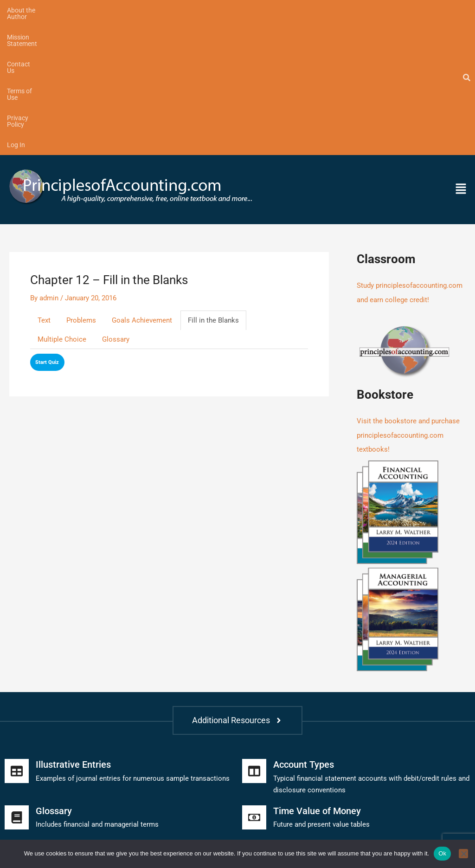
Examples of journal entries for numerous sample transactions (133, 641)
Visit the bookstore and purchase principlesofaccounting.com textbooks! (408, 299)
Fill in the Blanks (213, 186)
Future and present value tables (321, 687)
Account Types (304, 628)
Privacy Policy (255, 10)
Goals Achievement (142, 186)
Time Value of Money (317, 674)
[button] (412, 55)
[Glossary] (17, 680)
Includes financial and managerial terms (97, 687)
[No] (463, 854)
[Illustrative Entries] (17, 635)
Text (44, 186)
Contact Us (154, 10)
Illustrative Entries (73, 628)
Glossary (116, 205)
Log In (298, 10)
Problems (81, 186)
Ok (442, 853)
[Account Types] (254, 635)
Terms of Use (203, 10)
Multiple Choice (62, 205)
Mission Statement (97, 10)
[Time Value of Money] (254, 680)
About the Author (32, 10)
